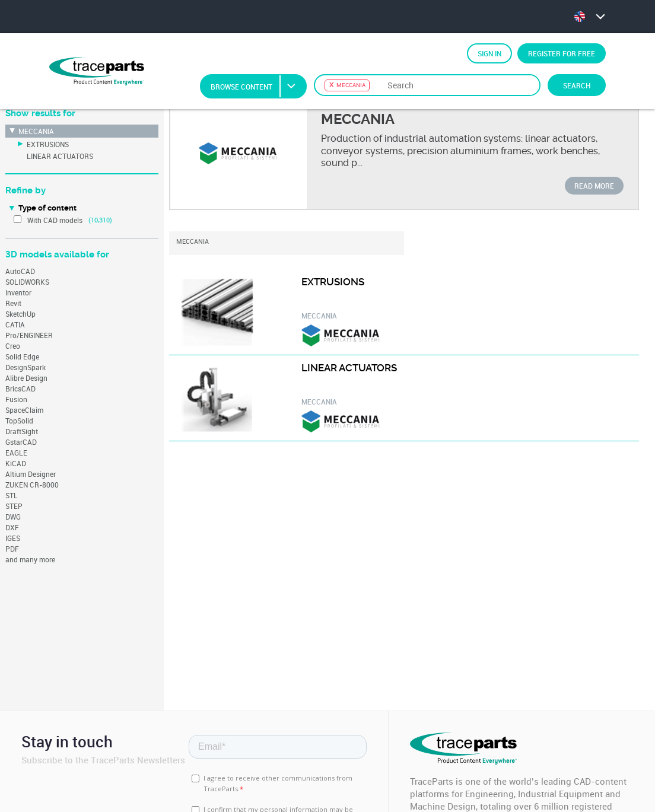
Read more (594, 186)
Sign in (489, 53)
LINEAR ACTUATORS (60, 156)
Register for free (562, 53)
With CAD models (55, 220)
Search (577, 85)
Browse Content (258, 86)
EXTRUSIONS (48, 144)
